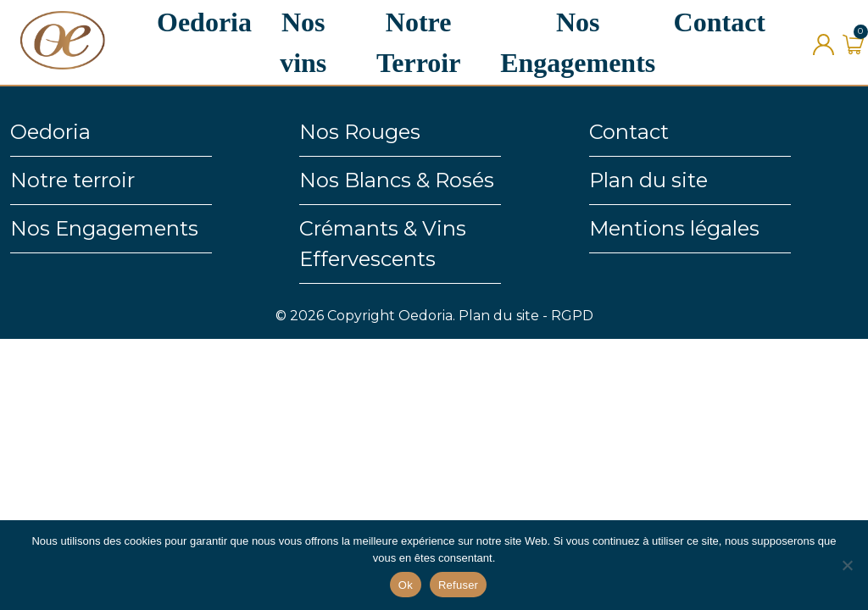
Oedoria (204, 22)
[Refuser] (847, 565)
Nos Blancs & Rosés (397, 180)
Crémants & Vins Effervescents (383, 244)
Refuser (458, 585)
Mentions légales (674, 228)
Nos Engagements (104, 228)
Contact (720, 22)
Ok (406, 585)
